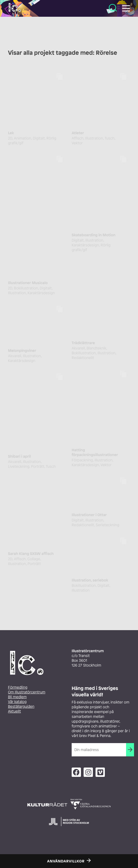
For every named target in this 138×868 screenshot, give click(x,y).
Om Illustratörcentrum (27, 692)
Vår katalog (17, 702)
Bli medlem (17, 697)
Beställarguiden (21, 707)
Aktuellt (14, 711)
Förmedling (18, 687)
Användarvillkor (66, 861)
